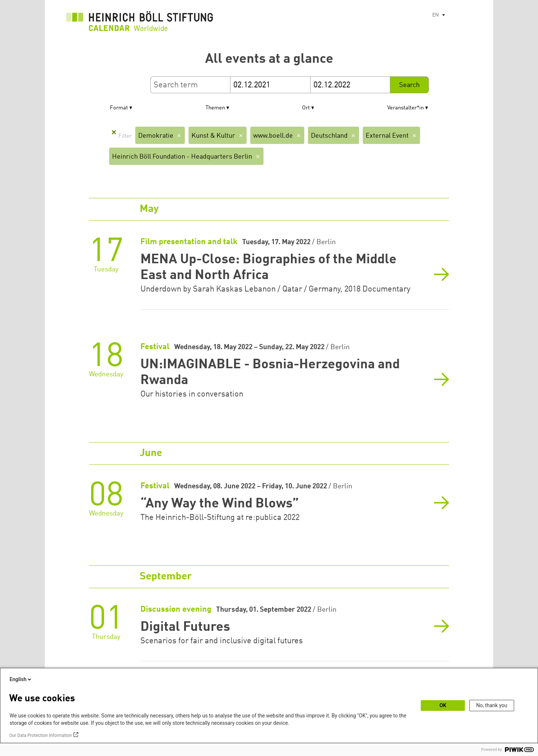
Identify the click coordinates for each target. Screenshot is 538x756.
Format (119, 108)
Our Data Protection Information (40, 735)
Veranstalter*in (406, 108)
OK (443, 705)
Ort (306, 108)
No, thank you (492, 705)
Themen (215, 108)
